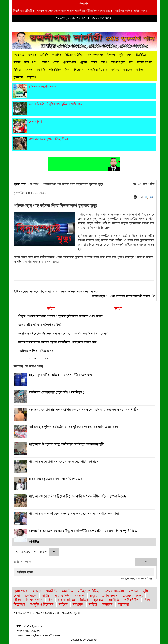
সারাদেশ (127, 70)
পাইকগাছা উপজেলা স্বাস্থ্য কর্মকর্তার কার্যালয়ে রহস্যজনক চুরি (66, 444)
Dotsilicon (92, 640)
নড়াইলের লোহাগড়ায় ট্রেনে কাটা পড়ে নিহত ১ (57, 392)
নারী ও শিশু (30, 62)
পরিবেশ (44, 62)
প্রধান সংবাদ (70, 62)
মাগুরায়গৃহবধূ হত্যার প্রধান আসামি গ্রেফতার (56, 479)
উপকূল (111, 55)
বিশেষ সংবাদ (118, 62)
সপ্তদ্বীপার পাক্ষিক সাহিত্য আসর (137, 11)
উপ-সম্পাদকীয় (95, 55)
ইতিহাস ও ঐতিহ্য (75, 55)
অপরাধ (32, 55)
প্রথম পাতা (19, 55)
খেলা (130, 55)
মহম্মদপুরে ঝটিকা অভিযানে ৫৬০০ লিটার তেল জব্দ (60, 375)
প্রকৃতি (56, 62)
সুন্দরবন (18, 77)
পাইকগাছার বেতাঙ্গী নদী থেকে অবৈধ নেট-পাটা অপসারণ (64, 462)
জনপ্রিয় (118, 308)
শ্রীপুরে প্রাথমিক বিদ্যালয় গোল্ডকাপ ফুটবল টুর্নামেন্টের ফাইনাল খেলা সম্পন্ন (60, 316)
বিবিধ (104, 62)
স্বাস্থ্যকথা (31, 77)
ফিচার (94, 62)
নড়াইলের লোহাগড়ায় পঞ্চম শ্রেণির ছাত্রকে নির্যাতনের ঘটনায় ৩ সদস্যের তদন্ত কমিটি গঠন (84, 410)
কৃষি (121, 55)
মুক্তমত (28, 70)
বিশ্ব (131, 62)
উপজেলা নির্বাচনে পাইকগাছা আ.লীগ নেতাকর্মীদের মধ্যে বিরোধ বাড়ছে (58, 291)
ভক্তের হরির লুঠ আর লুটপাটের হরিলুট (40, 325)
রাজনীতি (41, 70)
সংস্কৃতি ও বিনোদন (97, 70)
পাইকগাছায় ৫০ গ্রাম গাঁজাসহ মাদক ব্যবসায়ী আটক (121, 296)
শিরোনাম (79, 70)
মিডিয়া (17, 70)
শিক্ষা (68, 70)
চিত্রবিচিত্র (141, 55)
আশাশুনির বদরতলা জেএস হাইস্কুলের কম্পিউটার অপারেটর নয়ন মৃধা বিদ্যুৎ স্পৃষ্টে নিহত (83, 531)
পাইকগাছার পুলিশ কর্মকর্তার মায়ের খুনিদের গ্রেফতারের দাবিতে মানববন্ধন (75, 427)
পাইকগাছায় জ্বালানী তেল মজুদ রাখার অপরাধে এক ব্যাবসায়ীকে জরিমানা (74, 514)
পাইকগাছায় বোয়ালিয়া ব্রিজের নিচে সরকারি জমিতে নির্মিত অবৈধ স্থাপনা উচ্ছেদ (77, 496)
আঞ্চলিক (57, 55)
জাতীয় (17, 62)
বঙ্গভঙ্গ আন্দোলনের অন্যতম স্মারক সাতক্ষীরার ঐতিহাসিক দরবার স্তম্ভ (79, 11)
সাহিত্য (140, 70)
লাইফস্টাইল (55, 70)
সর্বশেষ (115, 70)
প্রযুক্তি (83, 62)
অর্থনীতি (44, 55)
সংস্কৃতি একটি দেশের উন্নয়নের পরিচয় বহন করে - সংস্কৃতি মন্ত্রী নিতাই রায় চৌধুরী (63, 334)
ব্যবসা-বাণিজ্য (145, 62)
